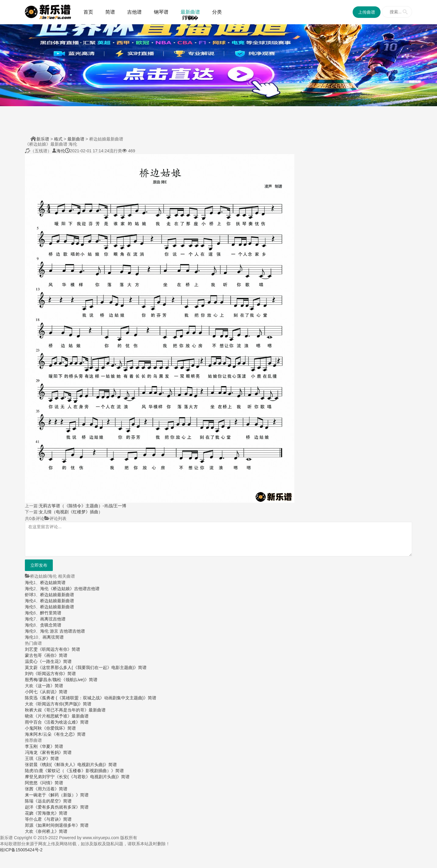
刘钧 (29, 674)
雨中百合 (33, 722)
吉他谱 (134, 12)
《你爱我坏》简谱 (59, 728)
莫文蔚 (31, 667)
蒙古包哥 (33, 655)
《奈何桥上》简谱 (50, 831)
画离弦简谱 (53, 637)
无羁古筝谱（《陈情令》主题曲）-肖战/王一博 (83, 506)
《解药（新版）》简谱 (67, 795)
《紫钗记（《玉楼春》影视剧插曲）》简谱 (83, 771)
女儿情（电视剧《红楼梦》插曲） (71, 512)
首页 (88, 12)
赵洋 (29, 807)
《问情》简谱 (50, 783)
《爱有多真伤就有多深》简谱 (61, 807)
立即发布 (39, 565)
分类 (217, 12)
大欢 (29, 686)
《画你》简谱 (55, 655)
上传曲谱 (367, 12)
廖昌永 (45, 680)
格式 (58, 139)
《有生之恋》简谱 (69, 734)
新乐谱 (43, 139)
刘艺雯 (31, 649)
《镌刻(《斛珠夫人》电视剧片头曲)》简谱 (77, 765)
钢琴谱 (161, 12)
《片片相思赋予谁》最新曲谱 (61, 716)
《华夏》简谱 (50, 746)
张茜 (29, 789)
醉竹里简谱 (51, 613)
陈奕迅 (31, 698)
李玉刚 (31, 746)
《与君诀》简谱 (57, 819)
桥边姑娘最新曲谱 (57, 595)
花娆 (29, 813)
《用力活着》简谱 (50, 789)
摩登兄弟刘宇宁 (40, 777)
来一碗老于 (36, 795)
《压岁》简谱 (46, 758)
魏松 (57, 680)
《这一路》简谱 (48, 686)
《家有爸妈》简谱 (55, 752)
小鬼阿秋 (33, 728)
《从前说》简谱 (53, 692)
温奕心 (31, 661)
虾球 (29, 595)
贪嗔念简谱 (51, 625)
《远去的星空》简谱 (53, 801)
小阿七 (31, 692)
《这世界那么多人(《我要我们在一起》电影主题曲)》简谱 (92, 667)
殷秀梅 (31, 680)
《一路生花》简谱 (55, 661)
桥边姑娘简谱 (53, 583)
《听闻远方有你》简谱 (59, 649)
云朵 (47, 734)
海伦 (61, 151)
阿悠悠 (31, 783)
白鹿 (39, 771)
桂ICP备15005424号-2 (21, 850)
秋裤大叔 (33, 710)
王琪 (29, 758)
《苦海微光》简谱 (50, 813)
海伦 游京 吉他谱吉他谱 (63, 631)
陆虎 (29, 771)
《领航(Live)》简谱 (79, 680)
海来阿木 (33, 734)
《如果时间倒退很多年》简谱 (61, 825)
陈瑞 (29, 801)
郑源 (29, 825)
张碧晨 (31, 765)
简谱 (110, 12)
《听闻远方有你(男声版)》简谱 (62, 704)
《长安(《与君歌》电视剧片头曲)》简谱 (92, 777)
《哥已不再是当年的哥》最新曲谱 (74, 710)
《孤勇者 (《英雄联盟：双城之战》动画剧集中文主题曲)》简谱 (97, 698)
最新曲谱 (190, 12)
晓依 (29, 716)
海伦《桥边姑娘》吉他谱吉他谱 (70, 589)
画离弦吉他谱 (53, 619)
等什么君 (33, 819)
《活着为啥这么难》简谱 (65, 722)
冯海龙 (31, 752)
